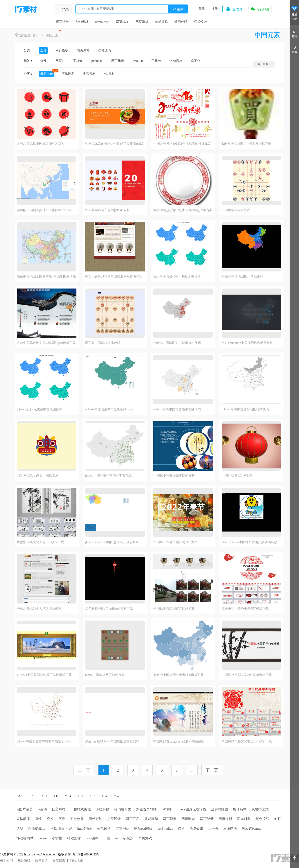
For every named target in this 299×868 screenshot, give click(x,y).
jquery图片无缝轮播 (191, 809)
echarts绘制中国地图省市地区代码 (177, 409)
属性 (38, 819)
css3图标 (92, 838)
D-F (33, 796)
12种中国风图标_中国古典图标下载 (246, 144)
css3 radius (165, 829)
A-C (21, 796)
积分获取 (24, 860)
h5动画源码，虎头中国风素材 (38, 476)
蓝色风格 (104, 829)
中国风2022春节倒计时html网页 (175, 542)
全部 (43, 50)
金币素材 (89, 74)
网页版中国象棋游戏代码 (103, 343)
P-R (80, 796)
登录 (201, 9)
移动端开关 (123, 809)
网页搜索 (170, 819)
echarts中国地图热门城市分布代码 (177, 343)
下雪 (107, 838)
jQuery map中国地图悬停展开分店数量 (112, 542)
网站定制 (95, 819)
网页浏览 (188, 819)
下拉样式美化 (81, 809)
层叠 (62, 819)
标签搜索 (59, 860)
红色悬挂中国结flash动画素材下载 (109, 609)
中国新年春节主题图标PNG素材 (108, 210)
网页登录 (207, 819)
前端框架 (151, 819)
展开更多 (264, 64)
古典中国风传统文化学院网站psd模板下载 (46, 343)
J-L (56, 796)
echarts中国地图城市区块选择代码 (109, 409)
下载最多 (68, 74)
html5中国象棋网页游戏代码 (105, 675)
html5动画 (85, 829)
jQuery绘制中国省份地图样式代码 (245, 409)
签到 (295, 34)
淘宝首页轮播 (146, 809)
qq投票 (128, 838)
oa (117, 838)
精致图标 (74, 838)
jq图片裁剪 (25, 809)
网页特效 (63, 22)
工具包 (156, 61)
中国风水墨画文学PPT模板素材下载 (247, 675)
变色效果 (77, 819)
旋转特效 (240, 809)
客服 (295, 49)
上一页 (213, 829)
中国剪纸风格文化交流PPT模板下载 (247, 741)
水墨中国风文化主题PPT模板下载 (40, 542)
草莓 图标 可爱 (61, 829)
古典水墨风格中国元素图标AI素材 (41, 144)
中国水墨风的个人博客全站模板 (39, 609)
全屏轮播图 (220, 809)
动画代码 (181, 22)
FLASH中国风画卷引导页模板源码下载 (44, 675)
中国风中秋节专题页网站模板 (174, 476)
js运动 (42, 809)
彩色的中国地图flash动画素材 (242, 277)
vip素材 (109, 74)
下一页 (212, 770)
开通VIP (295, 13)
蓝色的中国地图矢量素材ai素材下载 (179, 675)
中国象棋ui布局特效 (236, 210)
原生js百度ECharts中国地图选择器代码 (112, 741)
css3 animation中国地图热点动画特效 (247, 343)
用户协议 (41, 860)
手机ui (78, 61)
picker (43, 838)
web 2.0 (138, 61)
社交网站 (59, 809)
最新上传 (47, 74)
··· (57, 31)
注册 (215, 9)
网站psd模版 (143, 829)
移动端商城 (25, 838)
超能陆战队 (37, 829)
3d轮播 (167, 809)
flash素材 (82, 22)
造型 (20, 829)
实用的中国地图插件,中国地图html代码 (44, 210)
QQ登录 (234, 9)
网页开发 (133, 819)
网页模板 (122, 22)
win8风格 (176, 61)
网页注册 (225, 819)
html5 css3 (102, 22)
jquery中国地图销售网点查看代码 (108, 476)
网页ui (60, 61)
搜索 (178, 9)
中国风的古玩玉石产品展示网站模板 (179, 741)
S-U (92, 796)
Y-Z (116, 796)
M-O (68, 796)
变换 (50, 819)
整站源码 (161, 22)
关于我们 (6, 860)
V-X (104, 796)
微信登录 (260, 9)
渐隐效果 (196, 829)
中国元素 (52, 35)
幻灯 (278, 819)
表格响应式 (260, 809)
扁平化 (196, 61)
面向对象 (244, 819)
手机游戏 (145, 838)
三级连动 (230, 829)
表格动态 (23, 819)
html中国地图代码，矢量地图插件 (177, 277)
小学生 (57, 838)
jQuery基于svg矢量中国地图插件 (40, 409)
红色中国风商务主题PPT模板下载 (245, 609)
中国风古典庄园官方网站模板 (174, 609)
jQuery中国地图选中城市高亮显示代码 (44, 741)
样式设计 (200, 22)
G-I (45, 796)
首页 (36, 35)
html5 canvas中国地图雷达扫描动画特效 (249, 542)
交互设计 (114, 819)
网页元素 (118, 61)
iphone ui (96, 61)
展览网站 (122, 829)
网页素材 (142, 22)
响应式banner (252, 829)
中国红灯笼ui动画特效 (237, 476)
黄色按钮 (262, 819)
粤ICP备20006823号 (86, 854)
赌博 (181, 829)
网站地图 (76, 860)
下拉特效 (103, 809)
